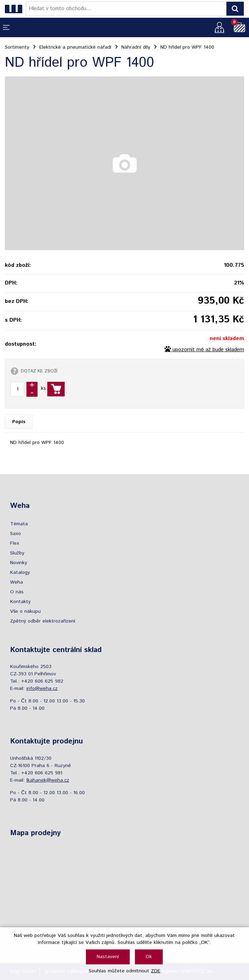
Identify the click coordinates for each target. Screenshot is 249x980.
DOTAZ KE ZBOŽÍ (39, 371)
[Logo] (15, 9)
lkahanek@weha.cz (48, 780)
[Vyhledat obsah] (235, 9)
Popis (19, 422)
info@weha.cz (42, 689)
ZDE (156, 971)
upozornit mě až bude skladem (208, 350)
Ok (149, 957)
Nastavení (108, 957)
